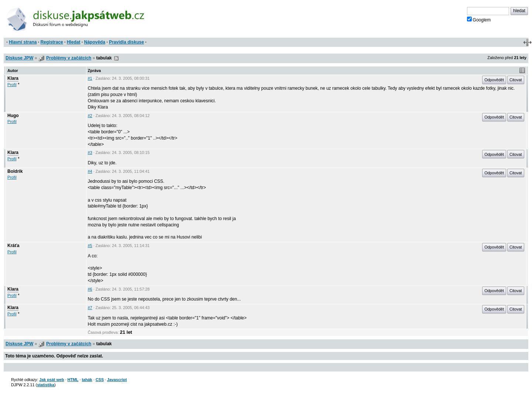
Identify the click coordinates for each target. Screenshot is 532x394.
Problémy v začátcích (69, 58)
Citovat (516, 80)
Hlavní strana (23, 42)
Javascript (117, 380)
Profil (12, 85)
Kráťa (13, 246)
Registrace (52, 42)
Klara (13, 78)
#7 (90, 308)
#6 (90, 289)
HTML (73, 380)
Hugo (13, 116)
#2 (90, 116)
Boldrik (15, 171)
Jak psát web (52, 380)
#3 (90, 153)
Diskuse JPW (19, 58)
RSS (116, 58)
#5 (90, 246)
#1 (90, 78)
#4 (90, 171)
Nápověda (95, 42)
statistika (46, 385)
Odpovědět (494, 80)
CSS (100, 380)
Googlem (479, 20)
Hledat (74, 42)
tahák (87, 380)
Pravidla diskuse (127, 42)
